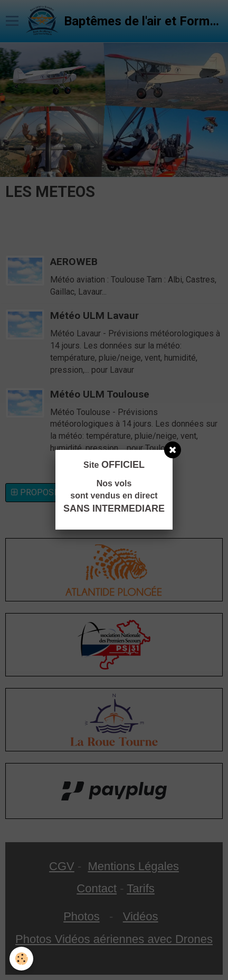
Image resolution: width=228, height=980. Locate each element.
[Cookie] (21, 959)
